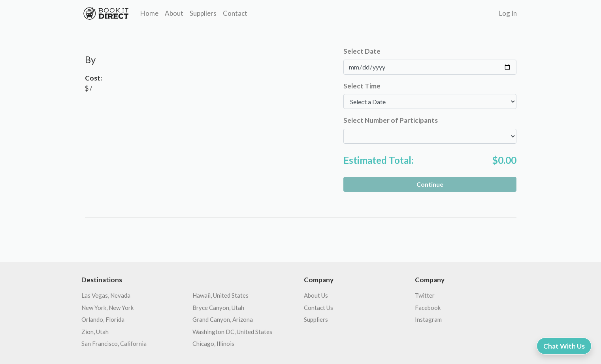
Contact (235, 13)
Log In (508, 13)
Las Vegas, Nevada (106, 295)
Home (149, 13)
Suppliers (203, 13)
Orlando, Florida (103, 319)
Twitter (425, 295)
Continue (430, 184)
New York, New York (107, 308)
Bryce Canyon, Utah (218, 308)
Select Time (362, 86)
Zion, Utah (95, 332)
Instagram (428, 319)
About (174, 13)
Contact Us (318, 308)
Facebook (428, 308)
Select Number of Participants (391, 120)
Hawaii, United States (220, 295)
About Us (316, 295)
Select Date (362, 51)
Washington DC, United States (232, 332)
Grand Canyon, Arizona (223, 319)
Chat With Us (564, 346)
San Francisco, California (114, 343)
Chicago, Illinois (213, 343)
